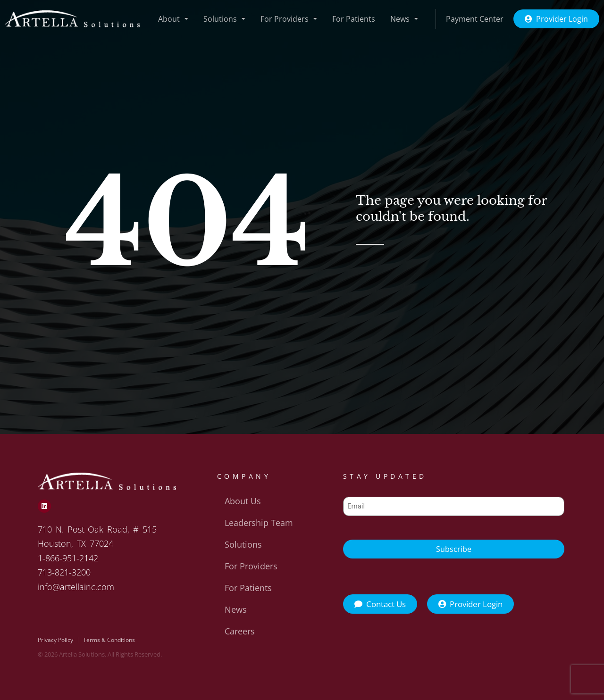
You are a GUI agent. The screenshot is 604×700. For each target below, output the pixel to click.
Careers (240, 631)
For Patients (354, 19)
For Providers (289, 19)
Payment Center (475, 19)
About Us (243, 501)
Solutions (224, 19)
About (173, 19)
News (404, 19)
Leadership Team (259, 523)
